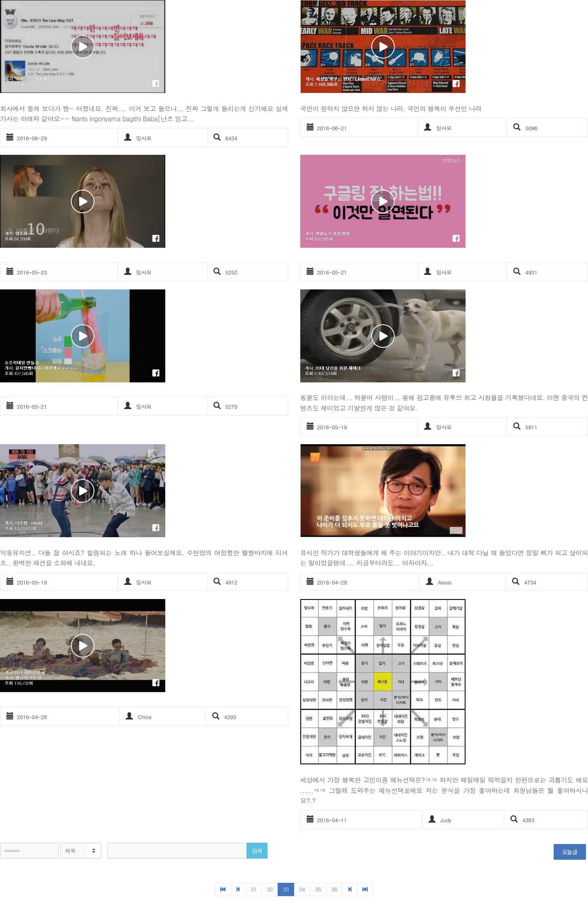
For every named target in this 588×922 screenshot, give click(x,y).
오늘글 (570, 852)
